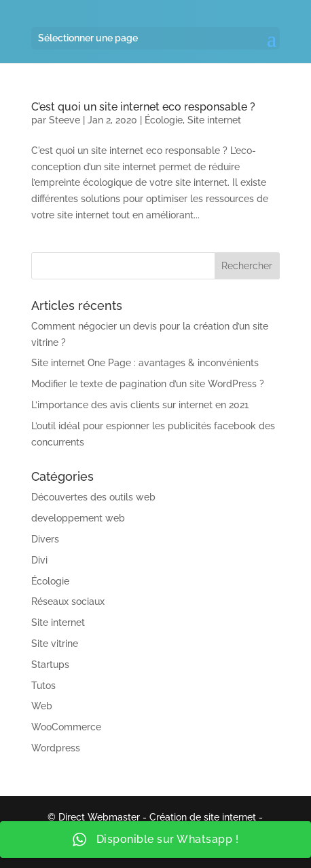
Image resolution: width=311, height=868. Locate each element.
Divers (45, 539)
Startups (50, 665)
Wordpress (56, 748)
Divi (39, 560)
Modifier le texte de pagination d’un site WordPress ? (148, 384)
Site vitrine (55, 644)
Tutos (43, 686)
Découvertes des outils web (93, 497)
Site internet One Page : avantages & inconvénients (145, 363)
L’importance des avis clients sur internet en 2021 (140, 405)
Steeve (65, 120)
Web (42, 706)
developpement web (78, 518)
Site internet (214, 120)
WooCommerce (66, 727)
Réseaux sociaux (68, 601)
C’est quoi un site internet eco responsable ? (143, 107)
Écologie (164, 120)
